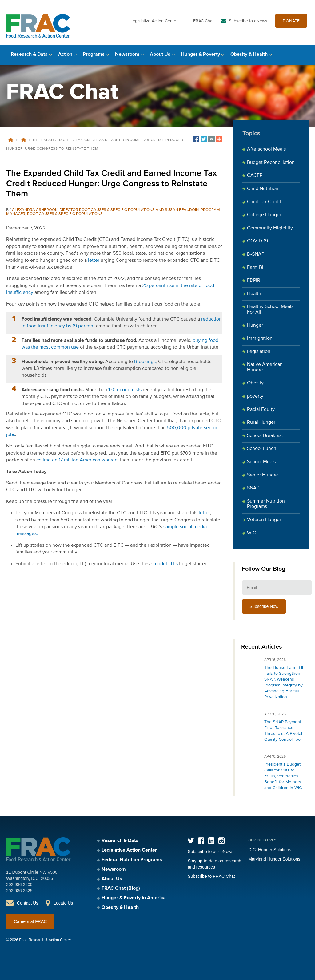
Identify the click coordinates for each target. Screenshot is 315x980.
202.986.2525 (19, 891)
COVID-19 (257, 241)
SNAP (253, 488)
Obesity (255, 383)
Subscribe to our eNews (211, 852)
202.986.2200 (19, 885)
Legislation (259, 352)
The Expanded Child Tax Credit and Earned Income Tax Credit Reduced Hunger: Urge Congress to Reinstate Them (112, 184)
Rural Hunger (261, 423)
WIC (251, 533)
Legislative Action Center (154, 21)
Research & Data (29, 55)
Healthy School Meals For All (270, 310)
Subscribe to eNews (248, 21)
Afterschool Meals (266, 149)
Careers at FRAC (30, 921)
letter (94, 261)
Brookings (145, 362)
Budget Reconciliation (271, 163)
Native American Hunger (265, 367)
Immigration (260, 338)
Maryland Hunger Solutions (274, 859)
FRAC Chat (203, 21)
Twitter (191, 841)
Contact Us (28, 903)
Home (10, 140)
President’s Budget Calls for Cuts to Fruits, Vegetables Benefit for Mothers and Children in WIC (283, 776)
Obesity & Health (249, 55)
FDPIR (254, 281)
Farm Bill (256, 268)
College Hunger (264, 215)
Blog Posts (23, 140)
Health (254, 294)
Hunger (255, 326)
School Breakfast (265, 436)
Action (65, 55)
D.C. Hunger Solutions (270, 850)
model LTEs (166, 564)
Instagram (221, 841)
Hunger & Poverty (200, 55)
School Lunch (262, 449)
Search (304, 55)
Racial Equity (261, 410)
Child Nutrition (263, 189)
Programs (94, 55)
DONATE (291, 21)
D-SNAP (256, 254)
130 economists (124, 390)
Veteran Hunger (264, 520)
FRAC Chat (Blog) (121, 889)
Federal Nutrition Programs (132, 860)
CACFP (255, 176)
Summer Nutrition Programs (266, 504)
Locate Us (63, 903)
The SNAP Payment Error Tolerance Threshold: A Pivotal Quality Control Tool (283, 731)
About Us (160, 55)
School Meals (261, 462)
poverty (255, 396)
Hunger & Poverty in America (134, 898)
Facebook (201, 841)
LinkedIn (211, 841)
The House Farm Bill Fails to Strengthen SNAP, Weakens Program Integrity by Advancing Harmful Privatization (284, 682)
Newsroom (127, 55)
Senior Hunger (263, 475)
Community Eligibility (270, 228)
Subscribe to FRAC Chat (211, 876)
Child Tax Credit (264, 202)
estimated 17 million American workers (77, 460)
